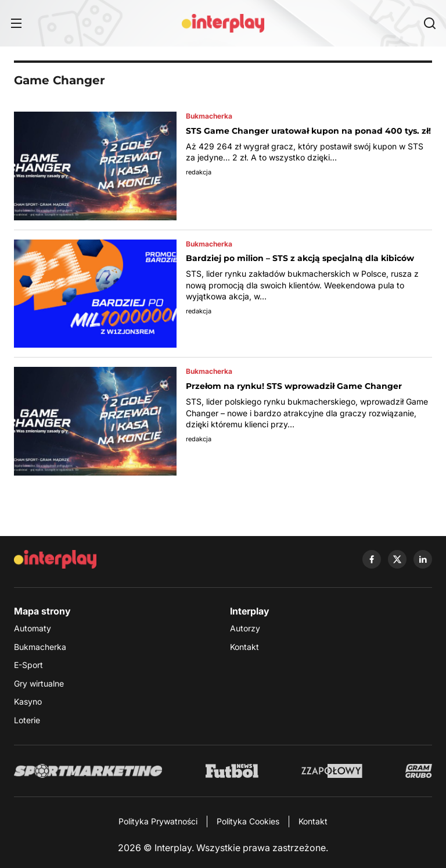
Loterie (27, 720)
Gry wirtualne (39, 683)
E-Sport (28, 665)
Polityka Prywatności (158, 821)
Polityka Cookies (248, 821)
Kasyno (28, 701)
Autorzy (245, 628)
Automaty (33, 628)
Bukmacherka (40, 647)
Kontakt (244, 647)
